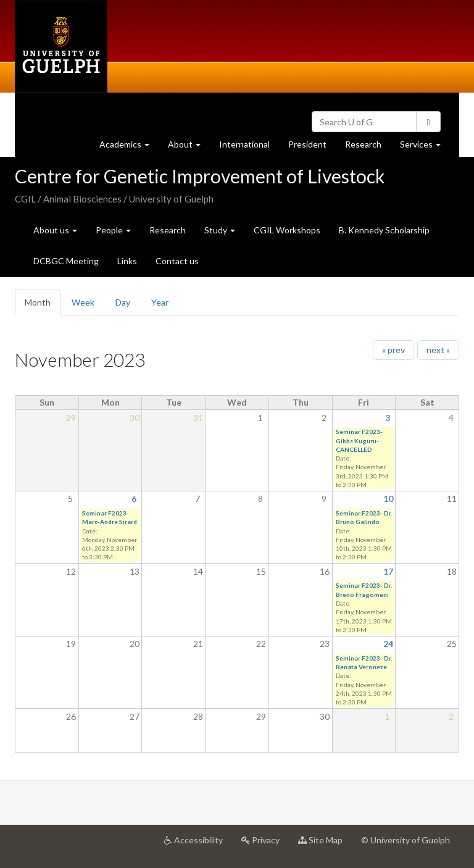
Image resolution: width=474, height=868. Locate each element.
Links (127, 261)
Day (123, 302)
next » (438, 350)
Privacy (265, 845)
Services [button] (425, 147)
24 (388, 644)
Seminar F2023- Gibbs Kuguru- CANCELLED (359, 440)
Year (160, 302)
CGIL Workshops (287, 230)
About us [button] (55, 230)
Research (368, 147)
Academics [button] (129, 147)
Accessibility (198, 845)
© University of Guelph (405, 840)
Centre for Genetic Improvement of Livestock (200, 176)
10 (388, 499)
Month (43, 306)
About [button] (189, 147)
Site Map (325, 845)
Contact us (177, 261)
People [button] (113, 230)
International (244, 144)
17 (388, 571)
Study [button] (220, 230)
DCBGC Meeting (66, 261)
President (307, 144)
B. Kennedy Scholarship (384, 230)
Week (83, 302)
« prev (393, 350)
